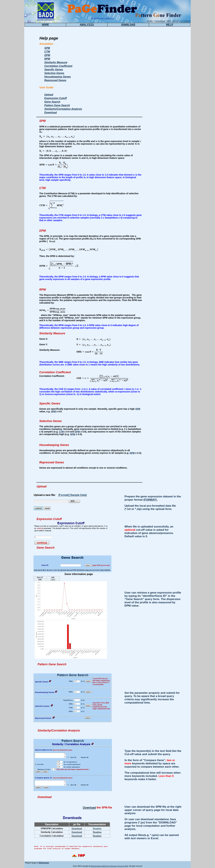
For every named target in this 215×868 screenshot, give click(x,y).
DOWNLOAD (128, 25)
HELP (170, 25)
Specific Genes (54, 70)
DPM (47, 55)
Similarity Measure (56, 62)
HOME (150, 21)
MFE (169, 21)
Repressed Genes (55, 80)
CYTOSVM (185, 21)
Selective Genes (54, 73)
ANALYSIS (87, 25)
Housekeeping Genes (58, 77)
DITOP (176, 21)
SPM (47, 48)
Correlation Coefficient (58, 66)
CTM (47, 52)
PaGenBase (160, 21)
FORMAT (150, 500)
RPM (47, 59)
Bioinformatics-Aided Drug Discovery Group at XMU (110, 866)
